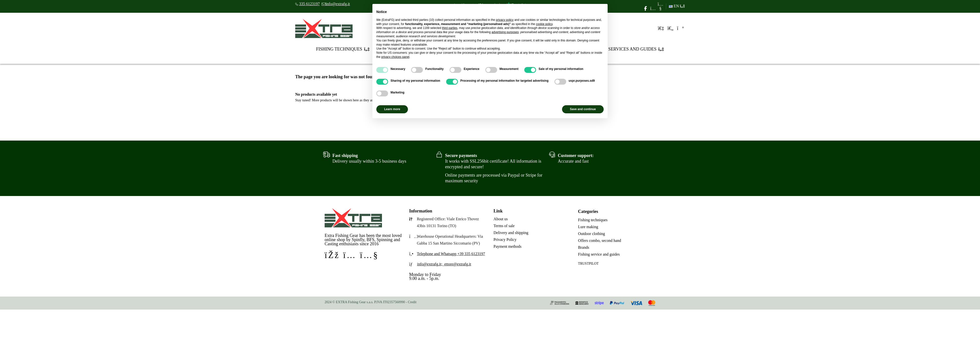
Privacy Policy (505, 240)
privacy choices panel (395, 57)
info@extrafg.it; (430, 264)
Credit (412, 302)
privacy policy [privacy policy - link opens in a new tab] (505, 20)
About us (501, 219)
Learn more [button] (392, 109)
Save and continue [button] (583, 109)
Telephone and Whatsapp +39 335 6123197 (451, 254)
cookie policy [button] (544, 24)
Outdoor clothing (591, 234)
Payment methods (507, 246)
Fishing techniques (593, 220)
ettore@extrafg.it (458, 264)
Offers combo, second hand (600, 241)
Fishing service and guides (599, 254)
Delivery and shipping (511, 233)
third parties (450, 28)
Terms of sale (504, 226)
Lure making (588, 227)
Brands (583, 247)
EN (677, 6)
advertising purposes (505, 32)
